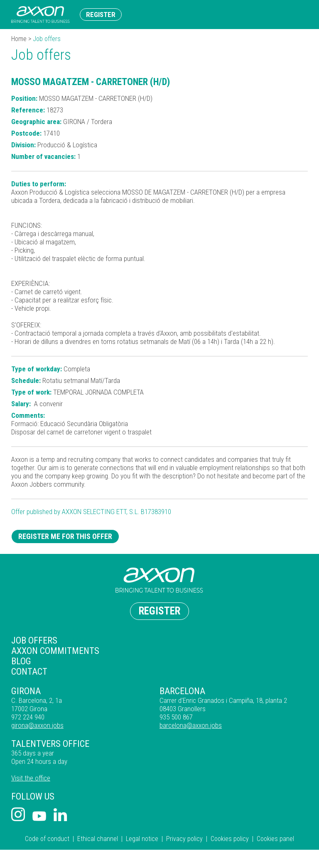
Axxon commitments (55, 651)
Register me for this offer (65, 536)
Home (19, 39)
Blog (21, 661)
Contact (29, 672)
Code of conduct (47, 839)
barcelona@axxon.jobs (191, 725)
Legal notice (142, 839)
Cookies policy (230, 839)
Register (101, 15)
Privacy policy (184, 839)
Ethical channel (98, 839)
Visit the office (31, 778)
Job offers (34, 640)
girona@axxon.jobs (37, 725)
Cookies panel (275, 839)
